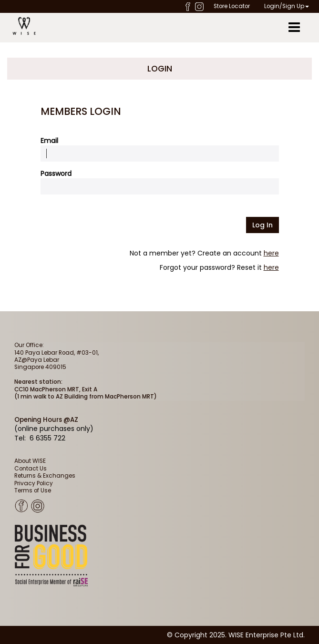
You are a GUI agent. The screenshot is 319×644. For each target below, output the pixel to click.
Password (56, 174)
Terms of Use (33, 491)
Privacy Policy (34, 483)
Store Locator (232, 6)
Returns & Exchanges (45, 476)
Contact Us (31, 469)
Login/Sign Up (287, 6)
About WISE (30, 461)
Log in (262, 225)
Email (49, 141)
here (271, 253)
